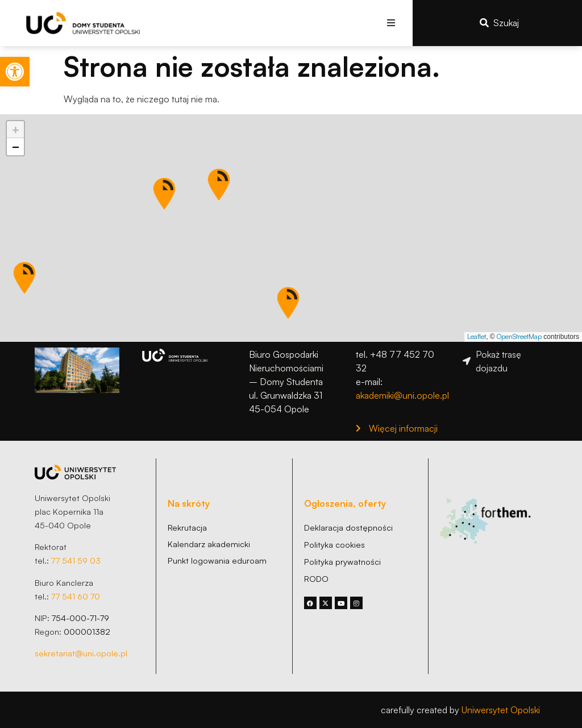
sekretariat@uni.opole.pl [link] (81, 653)
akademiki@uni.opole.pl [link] (402, 395)
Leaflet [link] (477, 336)
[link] (15, 72)
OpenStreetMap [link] (519, 336)
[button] (391, 23)
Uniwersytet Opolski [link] (501, 710)
